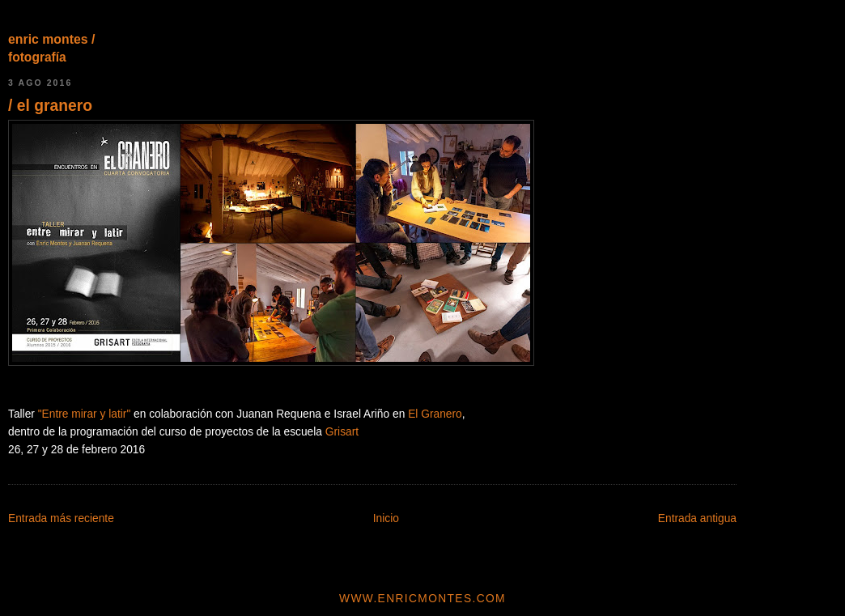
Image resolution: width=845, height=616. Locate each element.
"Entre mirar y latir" (85, 414)
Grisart (342, 432)
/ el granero (50, 106)
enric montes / (51, 39)
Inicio (386, 518)
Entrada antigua (697, 518)
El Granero (435, 414)
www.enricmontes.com (422, 599)
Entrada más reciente (61, 518)
